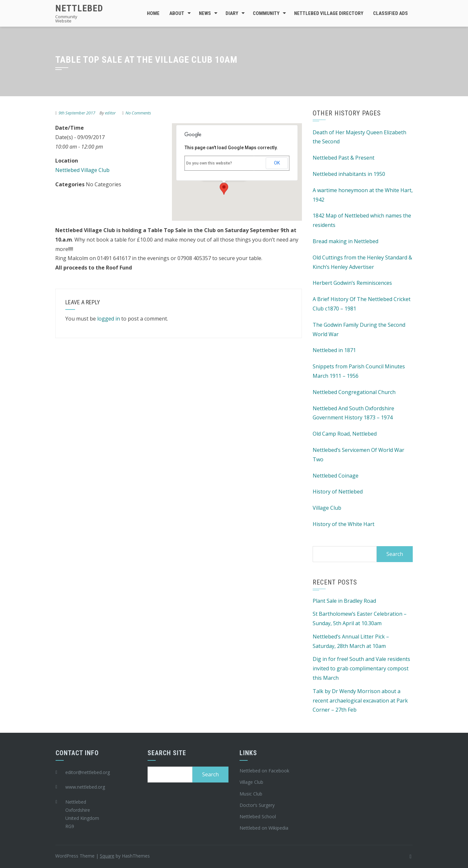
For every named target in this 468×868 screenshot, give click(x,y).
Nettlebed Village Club (82, 170)
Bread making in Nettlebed (345, 241)
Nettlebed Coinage (336, 476)
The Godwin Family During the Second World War (359, 329)
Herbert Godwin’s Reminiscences (352, 283)
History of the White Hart (344, 524)
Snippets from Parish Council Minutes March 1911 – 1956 (359, 371)
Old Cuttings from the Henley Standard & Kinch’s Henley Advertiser (362, 262)
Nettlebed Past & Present (344, 158)
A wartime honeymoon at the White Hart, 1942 (363, 195)
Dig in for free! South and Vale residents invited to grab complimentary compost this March (361, 668)
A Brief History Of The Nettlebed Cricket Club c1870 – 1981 (362, 304)
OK (277, 163)
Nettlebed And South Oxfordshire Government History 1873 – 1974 (353, 413)
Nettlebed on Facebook (264, 771)
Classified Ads (390, 13)
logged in (109, 319)
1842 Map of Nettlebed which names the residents (362, 220)
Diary (232, 13)
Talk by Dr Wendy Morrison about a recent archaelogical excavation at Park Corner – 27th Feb (360, 701)
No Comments (138, 113)
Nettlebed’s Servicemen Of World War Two (358, 455)
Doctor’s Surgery (257, 805)
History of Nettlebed (338, 492)
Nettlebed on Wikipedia (264, 828)
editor (110, 113)
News (205, 13)
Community (266, 13)
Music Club (251, 794)
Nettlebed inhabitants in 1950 (349, 174)
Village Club (327, 508)
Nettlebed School (258, 816)
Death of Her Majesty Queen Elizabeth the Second (359, 137)
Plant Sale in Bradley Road (344, 601)
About (177, 13)
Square (107, 856)
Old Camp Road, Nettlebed (345, 434)
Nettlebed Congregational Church (354, 392)
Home (153, 13)
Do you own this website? (209, 163)
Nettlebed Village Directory (329, 13)
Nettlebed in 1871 (334, 350)
